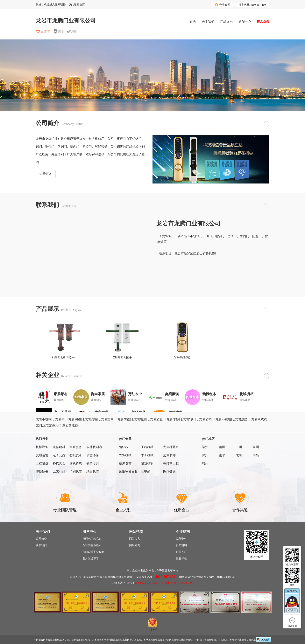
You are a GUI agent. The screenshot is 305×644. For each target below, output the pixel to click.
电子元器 (59, 455)
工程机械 (147, 447)
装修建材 (59, 447)
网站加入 (135, 539)
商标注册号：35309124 (179, 583)
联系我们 (41, 545)
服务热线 (252, 5)
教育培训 (93, 463)
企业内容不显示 (92, 545)
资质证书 (42, 471)
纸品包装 (93, 471)
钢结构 (124, 447)
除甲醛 (146, 471)
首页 (193, 21)
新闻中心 (245, 21)
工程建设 (42, 463)
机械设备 (42, 447)
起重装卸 (169, 455)
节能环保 (93, 455)
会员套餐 (223, 5)
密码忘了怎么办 (92, 539)
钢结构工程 (171, 463)
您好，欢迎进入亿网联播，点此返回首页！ (62, 5)
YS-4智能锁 (182, 357)
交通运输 (42, 455)
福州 (205, 447)
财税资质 (76, 463)
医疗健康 (169, 471)
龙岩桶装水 (171, 447)
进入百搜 (263, 21)
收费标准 (181, 559)
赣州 (205, 463)
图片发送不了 (91, 559)
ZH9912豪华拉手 (63, 357)
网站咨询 (135, 545)
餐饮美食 (59, 463)
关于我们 (208, 21)
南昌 (256, 455)
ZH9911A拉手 (123, 357)
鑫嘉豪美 (172, 394)
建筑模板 (147, 463)
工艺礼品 (59, 471)
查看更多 (46, 174)
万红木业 (135, 394)
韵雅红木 (209, 394)
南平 (222, 455)
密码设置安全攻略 (93, 552)
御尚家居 (98, 394)
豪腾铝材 (61, 394)
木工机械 (147, 455)
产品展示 (226, 21)
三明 (239, 447)
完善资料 (181, 539)
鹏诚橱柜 (246, 394)
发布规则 (181, 545)
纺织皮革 (76, 455)
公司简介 (41, 539)
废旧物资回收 (128, 471)
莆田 (222, 447)
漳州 (205, 455)
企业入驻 (181, 552)
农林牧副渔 (94, 447)
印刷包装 (76, 471)
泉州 (256, 447)
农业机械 (125, 455)
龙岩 (239, 455)
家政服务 (76, 447)
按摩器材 (125, 463)
